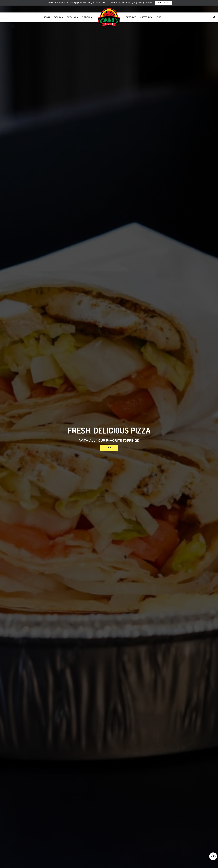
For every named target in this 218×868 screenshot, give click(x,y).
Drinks (58, 17)
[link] (109, 17)
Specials (72, 17)
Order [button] (87, 17)
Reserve (131, 17)
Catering (146, 17)
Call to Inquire (164, 3)
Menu (46, 17)
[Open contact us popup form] (213, 861)
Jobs (159, 17)
